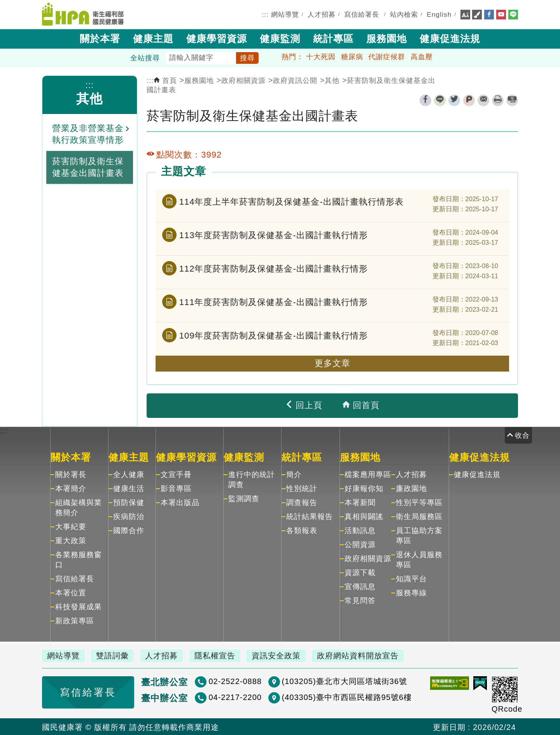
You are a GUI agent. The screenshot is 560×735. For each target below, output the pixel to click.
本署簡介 (71, 488)
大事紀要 (71, 526)
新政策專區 (75, 620)
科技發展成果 (79, 606)
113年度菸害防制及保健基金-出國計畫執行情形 (274, 234)
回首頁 (361, 405)
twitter (454, 100)
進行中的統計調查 (252, 479)
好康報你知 (364, 488)
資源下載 (360, 572)
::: (265, 14)
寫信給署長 (362, 14)
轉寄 (483, 100)
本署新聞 (360, 502)
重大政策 (71, 540)
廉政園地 (411, 488)
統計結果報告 (310, 516)
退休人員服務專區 (419, 559)
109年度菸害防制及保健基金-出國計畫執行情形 (274, 335)
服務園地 (387, 38)
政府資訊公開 (295, 80)
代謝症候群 (387, 56)
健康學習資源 (217, 38)
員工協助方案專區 (419, 535)
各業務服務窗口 (79, 559)
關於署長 (71, 474)
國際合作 (129, 530)
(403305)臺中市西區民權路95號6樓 (321, 696)
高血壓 (422, 56)
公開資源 (360, 544)
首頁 (165, 80)
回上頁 (304, 405)
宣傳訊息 (360, 586)
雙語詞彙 (115, 655)
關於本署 (100, 38)
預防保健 (129, 502)
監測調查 (244, 498)
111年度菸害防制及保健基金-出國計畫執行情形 (274, 301)
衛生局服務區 (419, 516)
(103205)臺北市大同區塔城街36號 (319, 681)
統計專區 (333, 38)
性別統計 (302, 488)
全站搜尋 (145, 57)
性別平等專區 (419, 502)
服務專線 (411, 592)
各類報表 (302, 530)
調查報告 (302, 502)
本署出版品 (180, 502)
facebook (425, 100)
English (439, 14)
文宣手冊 (176, 474)
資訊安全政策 (283, 655)
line (440, 100)
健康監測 (280, 38)
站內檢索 (404, 14)
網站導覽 (285, 14)
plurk (469, 100)
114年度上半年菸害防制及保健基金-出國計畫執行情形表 (291, 201)
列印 (498, 100)
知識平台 (411, 578)
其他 (89, 98)
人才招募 (322, 14)
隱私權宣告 (221, 655)
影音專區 (176, 488)
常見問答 (360, 600)
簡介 (294, 474)
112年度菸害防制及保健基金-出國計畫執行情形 (274, 268)
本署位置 (71, 592)
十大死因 (321, 56)
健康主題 (153, 38)
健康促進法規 (450, 38)
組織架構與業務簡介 (79, 507)
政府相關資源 (243, 80)
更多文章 (332, 363)
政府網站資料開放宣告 (367, 655)
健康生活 (129, 488)
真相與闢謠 (364, 516)
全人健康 (129, 474)
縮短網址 (512, 100)
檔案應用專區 (368, 474)
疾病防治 (129, 516)
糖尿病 (352, 56)
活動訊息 (360, 530)
